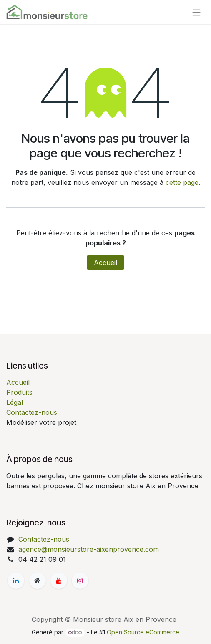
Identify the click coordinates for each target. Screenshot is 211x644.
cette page (182, 182)
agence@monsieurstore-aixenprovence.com (89, 549)
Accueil (105, 263)
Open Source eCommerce (143, 632)
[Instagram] (80, 581)
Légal (15, 402)
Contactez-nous (32, 412)
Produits (19, 392)
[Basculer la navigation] (196, 12)
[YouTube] (59, 581)
